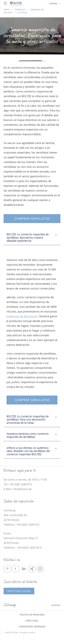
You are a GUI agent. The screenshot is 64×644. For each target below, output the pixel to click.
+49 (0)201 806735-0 (29, 548)
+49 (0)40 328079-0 (28, 525)
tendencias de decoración (22, 316)
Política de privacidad (32, 615)
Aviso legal (32, 621)
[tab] (32, 236)
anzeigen (56, 605)
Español (55, 4)
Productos (20, 9)
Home (6, 9)
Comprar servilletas (32, 219)
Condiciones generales (32, 627)
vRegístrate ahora (19, 591)
